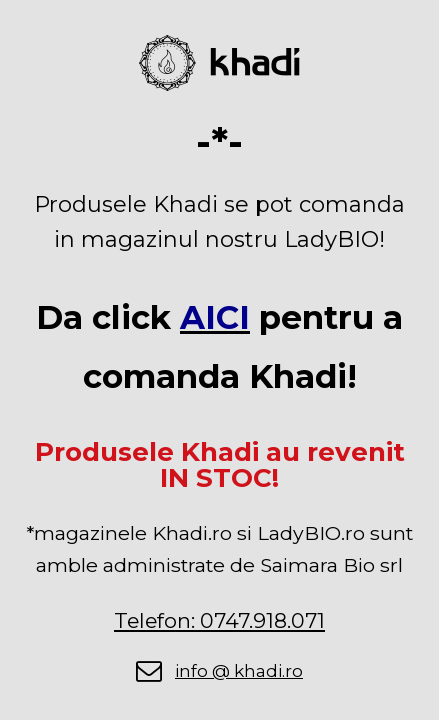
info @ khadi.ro (239, 671)
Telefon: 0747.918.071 (219, 620)
